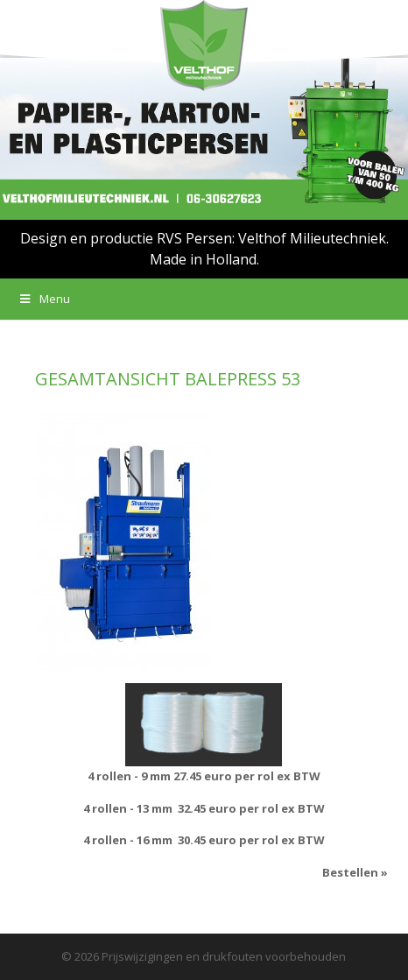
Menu (44, 299)
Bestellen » (355, 872)
